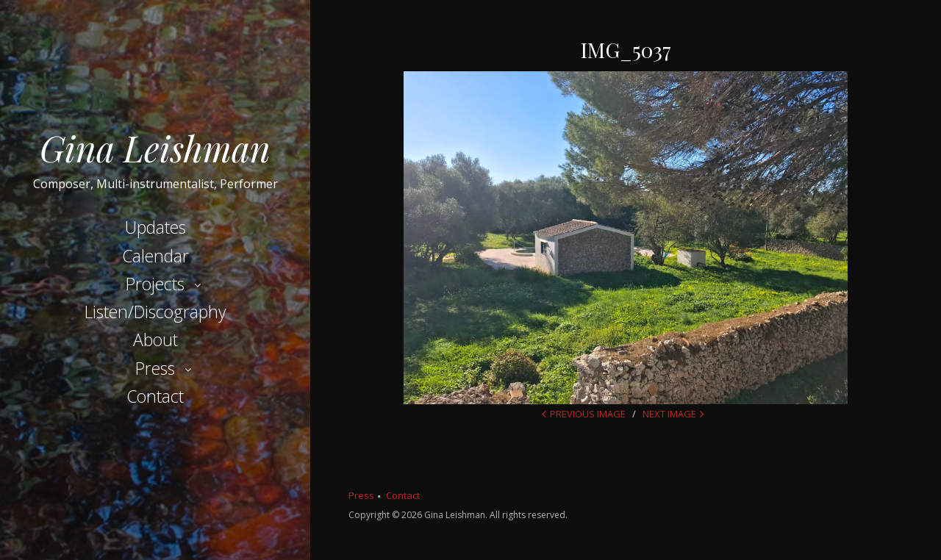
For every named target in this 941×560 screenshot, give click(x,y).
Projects (155, 284)
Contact (155, 396)
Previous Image (588, 414)
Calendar (155, 256)
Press (155, 368)
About (155, 340)
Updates (155, 227)
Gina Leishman (155, 148)
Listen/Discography (155, 312)
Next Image (669, 414)
